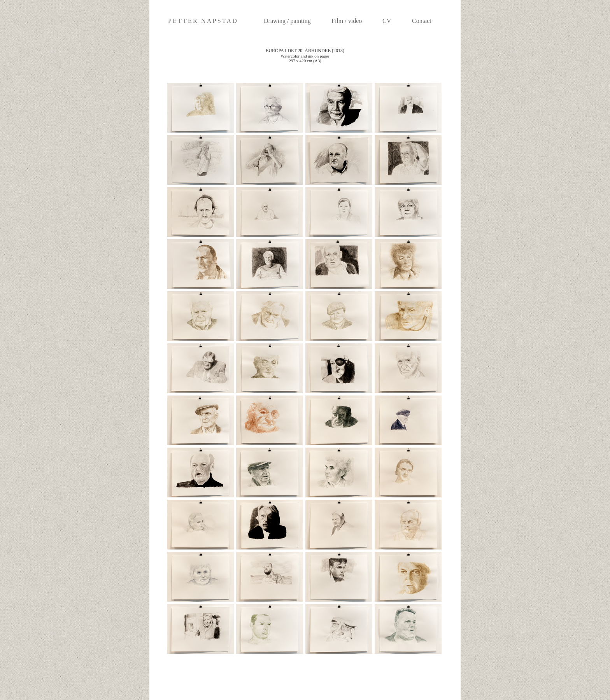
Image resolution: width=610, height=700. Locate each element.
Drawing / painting (287, 21)
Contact (422, 21)
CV (387, 21)
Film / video (347, 21)
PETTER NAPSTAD (203, 21)
